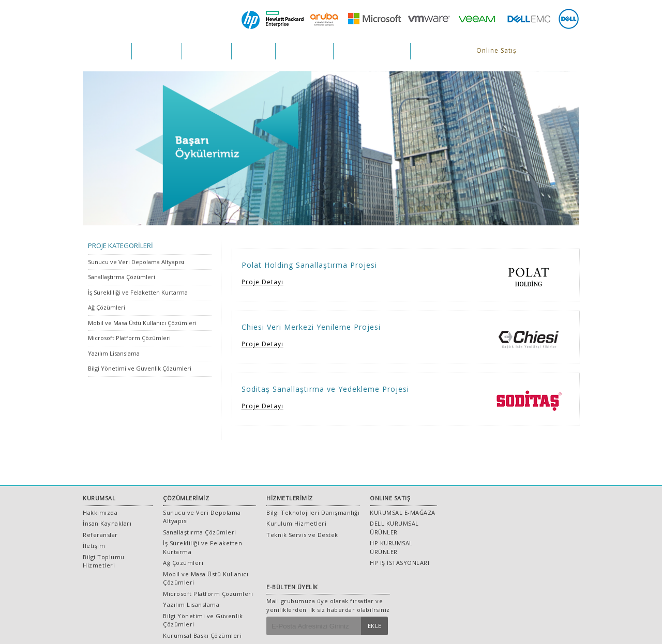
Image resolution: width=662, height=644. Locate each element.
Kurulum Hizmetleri (296, 523)
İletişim (94, 546)
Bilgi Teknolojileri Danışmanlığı (313, 512)
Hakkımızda (100, 512)
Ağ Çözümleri (107, 307)
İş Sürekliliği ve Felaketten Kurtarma (138, 292)
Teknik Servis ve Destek (302, 535)
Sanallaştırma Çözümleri (122, 277)
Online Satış (496, 50)
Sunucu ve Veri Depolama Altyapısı (136, 262)
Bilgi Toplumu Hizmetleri (104, 561)
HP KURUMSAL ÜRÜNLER (391, 547)
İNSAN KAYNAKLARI (372, 51)
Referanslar (100, 535)
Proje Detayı (262, 282)
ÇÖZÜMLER (157, 51)
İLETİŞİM (431, 51)
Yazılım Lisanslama (114, 353)
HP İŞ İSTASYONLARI (400, 563)
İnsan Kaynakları (107, 523)
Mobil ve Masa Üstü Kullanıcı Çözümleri (142, 323)
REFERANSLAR (304, 51)
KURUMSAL (107, 51)
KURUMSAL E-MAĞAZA (403, 512)
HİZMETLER (207, 51)
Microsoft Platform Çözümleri (129, 338)
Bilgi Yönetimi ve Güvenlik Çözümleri (140, 368)
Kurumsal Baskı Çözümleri (202, 635)
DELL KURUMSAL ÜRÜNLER (394, 528)
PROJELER (253, 51)
